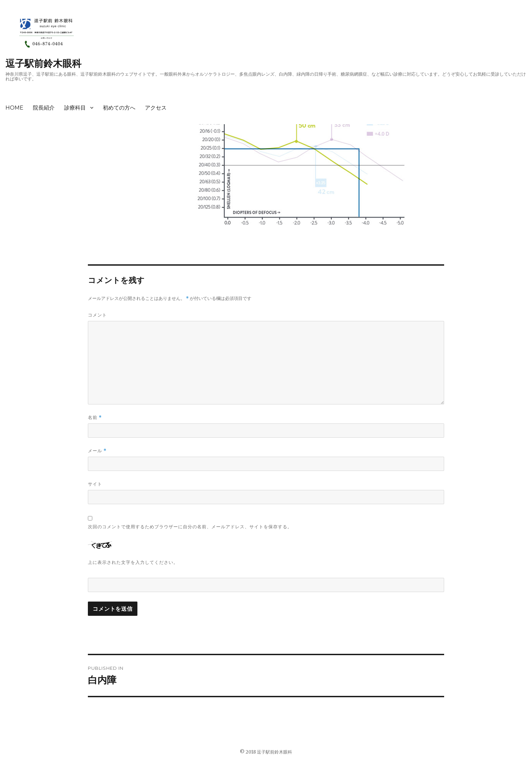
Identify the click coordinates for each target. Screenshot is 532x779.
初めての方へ (119, 108)
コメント (97, 315)
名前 (95, 417)
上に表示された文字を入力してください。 (133, 562)
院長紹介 (44, 108)
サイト (95, 484)
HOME (14, 108)
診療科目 (75, 108)
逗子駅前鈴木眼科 (43, 63)
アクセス (156, 108)
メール (97, 451)
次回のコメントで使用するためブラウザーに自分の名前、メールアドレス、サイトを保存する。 (190, 527)
